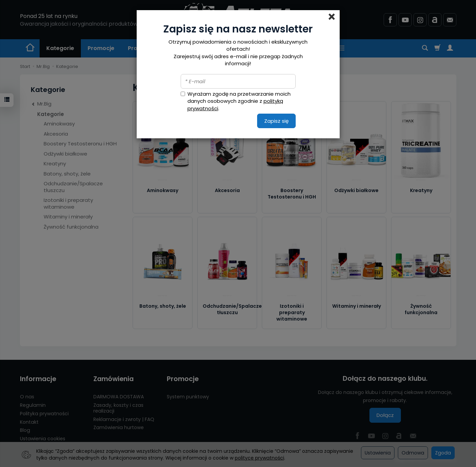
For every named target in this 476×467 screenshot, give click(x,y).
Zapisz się (276, 121)
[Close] (332, 17)
